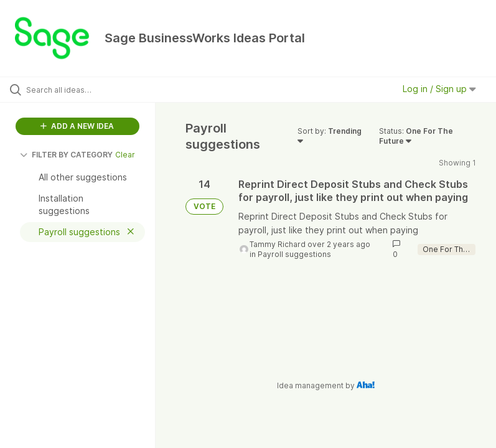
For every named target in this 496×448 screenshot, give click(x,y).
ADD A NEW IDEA (77, 126)
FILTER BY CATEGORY (66, 155)
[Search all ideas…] (84, 90)
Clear (125, 155)
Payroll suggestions (294, 254)
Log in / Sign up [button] (439, 89)
